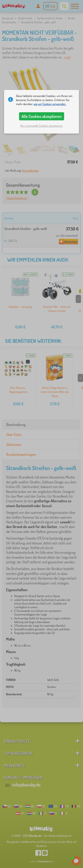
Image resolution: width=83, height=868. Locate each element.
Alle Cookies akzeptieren (41, 116)
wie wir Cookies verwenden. (50, 104)
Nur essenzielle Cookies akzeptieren (42, 126)
